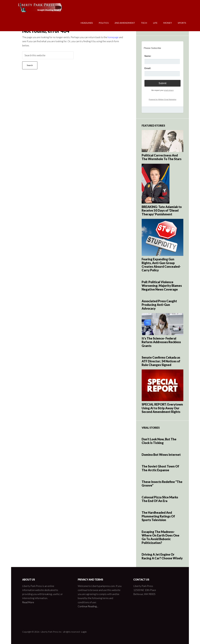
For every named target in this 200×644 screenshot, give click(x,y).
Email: (148, 68)
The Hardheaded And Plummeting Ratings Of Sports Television (158, 516)
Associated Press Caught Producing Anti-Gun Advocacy (159, 305)
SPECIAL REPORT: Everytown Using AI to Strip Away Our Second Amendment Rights (162, 408)
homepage (113, 37)
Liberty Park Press (33, 8)
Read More (28, 602)
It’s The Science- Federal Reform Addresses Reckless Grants (161, 342)
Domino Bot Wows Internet (161, 455)
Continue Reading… (88, 606)
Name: (148, 56)
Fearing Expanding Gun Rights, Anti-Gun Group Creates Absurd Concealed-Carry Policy (161, 265)
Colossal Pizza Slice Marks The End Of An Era (160, 499)
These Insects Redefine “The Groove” (162, 484)
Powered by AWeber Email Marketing (162, 100)
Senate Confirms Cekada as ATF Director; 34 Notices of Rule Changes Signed (161, 361)
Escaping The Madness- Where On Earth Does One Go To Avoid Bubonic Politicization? (160, 537)
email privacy (169, 90)
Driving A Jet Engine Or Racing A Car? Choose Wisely (162, 556)
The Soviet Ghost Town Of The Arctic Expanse (160, 468)
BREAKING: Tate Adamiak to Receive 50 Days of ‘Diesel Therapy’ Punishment (162, 210)
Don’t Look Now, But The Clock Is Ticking (159, 441)
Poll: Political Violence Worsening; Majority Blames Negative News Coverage (162, 286)
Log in (84, 632)
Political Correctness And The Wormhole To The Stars (162, 157)
